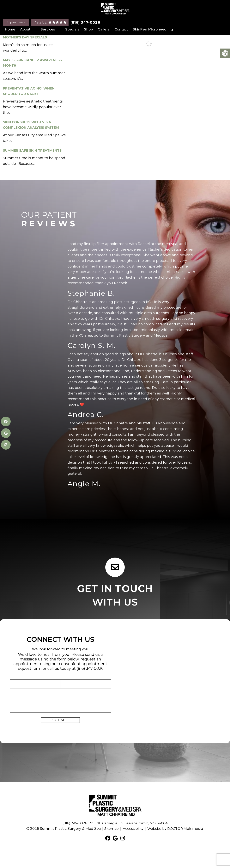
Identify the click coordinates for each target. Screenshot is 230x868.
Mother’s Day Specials (25, 37)
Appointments (16, 22)
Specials (72, 29)
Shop (88, 29)
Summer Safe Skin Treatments (32, 150)
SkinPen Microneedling (153, 29)
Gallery (104, 29)
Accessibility (132, 829)
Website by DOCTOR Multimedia (176, 829)
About (25, 29)
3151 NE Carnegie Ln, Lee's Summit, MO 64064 (129, 823)
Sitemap (110, 829)
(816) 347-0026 (85, 23)
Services (48, 29)
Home (10, 29)
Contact (121, 29)
